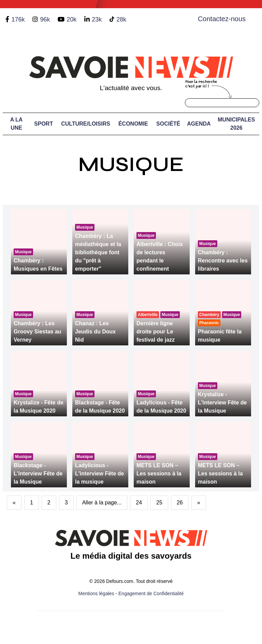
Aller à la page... (102, 503)
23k (97, 19)
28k (121, 19)
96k (45, 19)
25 (159, 503)
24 (139, 503)
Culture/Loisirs (86, 124)
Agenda (199, 124)
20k (71, 19)
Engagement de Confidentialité (151, 593)
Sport (43, 124)
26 (180, 503)
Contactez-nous (222, 19)
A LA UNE (17, 124)
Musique (131, 164)
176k (18, 19)
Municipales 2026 (236, 124)
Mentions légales (96, 593)
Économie (133, 124)
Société (168, 124)
